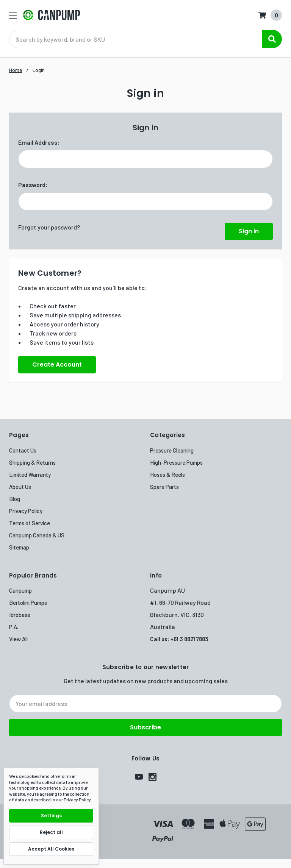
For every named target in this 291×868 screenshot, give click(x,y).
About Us (20, 487)
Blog (15, 499)
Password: (33, 185)
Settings (51, 816)
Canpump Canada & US (37, 535)
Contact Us (23, 450)
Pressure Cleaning (172, 450)
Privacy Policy (26, 511)
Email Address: (39, 142)
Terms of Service (30, 523)
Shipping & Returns (32, 462)
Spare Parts (164, 487)
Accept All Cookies (51, 849)
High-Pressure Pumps (176, 462)
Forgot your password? (49, 227)
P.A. (14, 627)
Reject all (51, 832)
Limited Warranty (30, 475)
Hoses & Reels (167, 475)
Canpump (20, 590)
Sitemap (19, 547)
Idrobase (20, 615)
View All (18, 639)
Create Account (57, 365)
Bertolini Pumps (28, 603)
